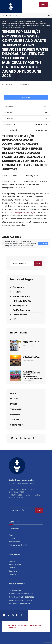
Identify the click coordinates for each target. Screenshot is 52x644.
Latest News (14, 529)
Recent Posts (19, 333)
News (13, 393)
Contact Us (13, 574)
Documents (18, 287)
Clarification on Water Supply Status (31, 357)
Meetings (15, 414)
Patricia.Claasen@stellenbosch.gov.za (21, 213)
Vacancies (16, 409)
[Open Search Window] (49, 16)
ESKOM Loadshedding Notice (20, 604)
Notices (14, 399)
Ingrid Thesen (24, 85)
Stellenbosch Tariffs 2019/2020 (21, 597)
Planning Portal (20, 306)
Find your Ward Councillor (18, 545)
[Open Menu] (50, 5)
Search (38, 263)
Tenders (17, 292)
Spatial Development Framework (22, 600)
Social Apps (16, 425)
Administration (14, 542)
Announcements (17, 637)
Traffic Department (22, 310)
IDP (15, 319)
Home (4, 22)
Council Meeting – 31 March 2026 (31, 342)
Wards (37, 637)
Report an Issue (15, 565)
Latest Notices (20, 315)
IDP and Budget (15, 591)
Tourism (15, 420)
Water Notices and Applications (21, 594)
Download (26, 97)
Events (14, 404)
